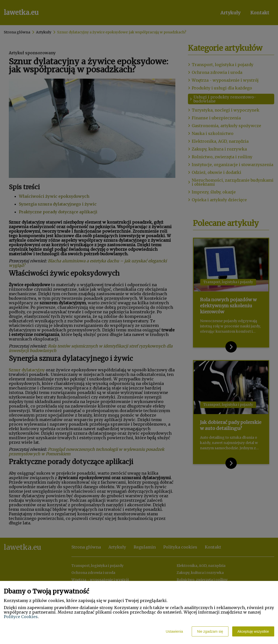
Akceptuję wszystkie (253, 631)
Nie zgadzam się (210, 631)
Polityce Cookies (21, 617)
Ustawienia (174, 631)
